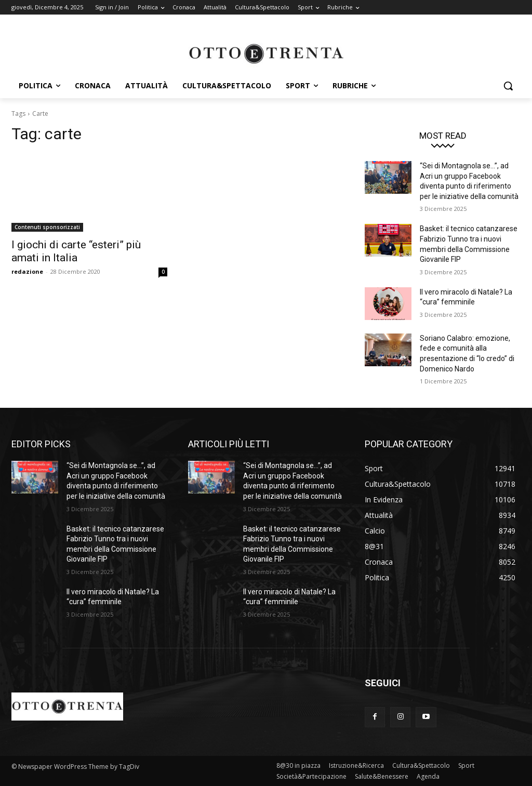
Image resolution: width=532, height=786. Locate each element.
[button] (508, 86)
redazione (27, 271)
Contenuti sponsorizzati (47, 227)
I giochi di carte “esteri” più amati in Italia (76, 251)
